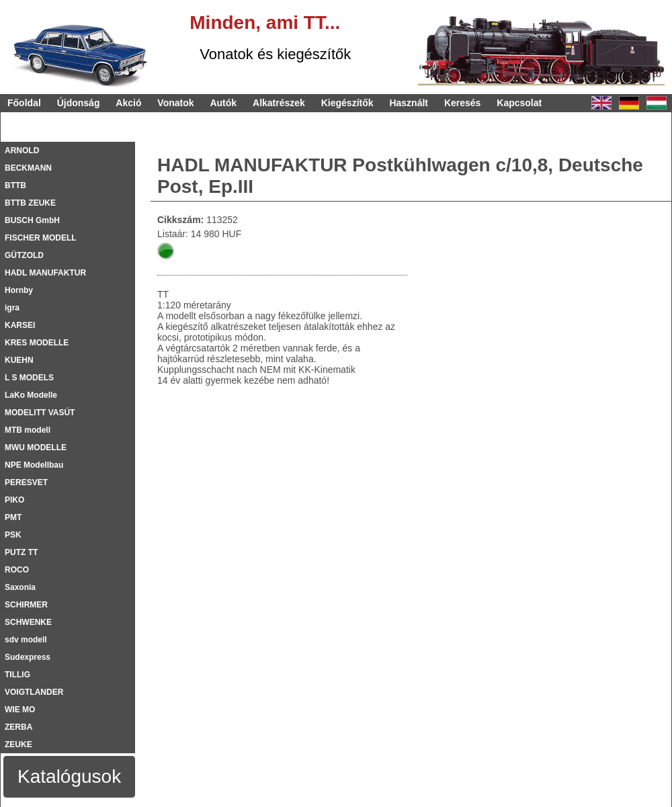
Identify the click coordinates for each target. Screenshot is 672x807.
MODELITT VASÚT (40, 413)
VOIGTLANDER (34, 692)
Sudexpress (28, 657)
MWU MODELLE (36, 448)
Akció (128, 103)
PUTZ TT (21, 552)
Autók (223, 103)
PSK (13, 535)
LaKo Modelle (31, 395)
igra (12, 308)
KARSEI (20, 325)
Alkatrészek (279, 103)
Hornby (19, 290)
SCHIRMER (26, 605)
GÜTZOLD (24, 255)
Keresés (463, 103)
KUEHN (19, 360)
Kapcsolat (519, 103)
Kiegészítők (347, 103)
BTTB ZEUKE (30, 203)
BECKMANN (28, 168)
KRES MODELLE (37, 343)
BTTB (15, 185)
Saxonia (20, 587)
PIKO (14, 500)
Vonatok (175, 103)
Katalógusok (69, 776)
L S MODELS (29, 378)
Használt (409, 103)
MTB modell (28, 430)
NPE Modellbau (34, 465)
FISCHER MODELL (41, 238)
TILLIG (17, 675)
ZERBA (18, 727)
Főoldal (24, 103)
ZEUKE (18, 745)
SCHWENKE (28, 622)
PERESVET (26, 482)
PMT (13, 517)
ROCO (17, 570)
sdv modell (26, 640)
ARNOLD (22, 151)
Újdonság (79, 103)
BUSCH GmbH (32, 220)
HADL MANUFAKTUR (45, 273)
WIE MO (20, 710)
